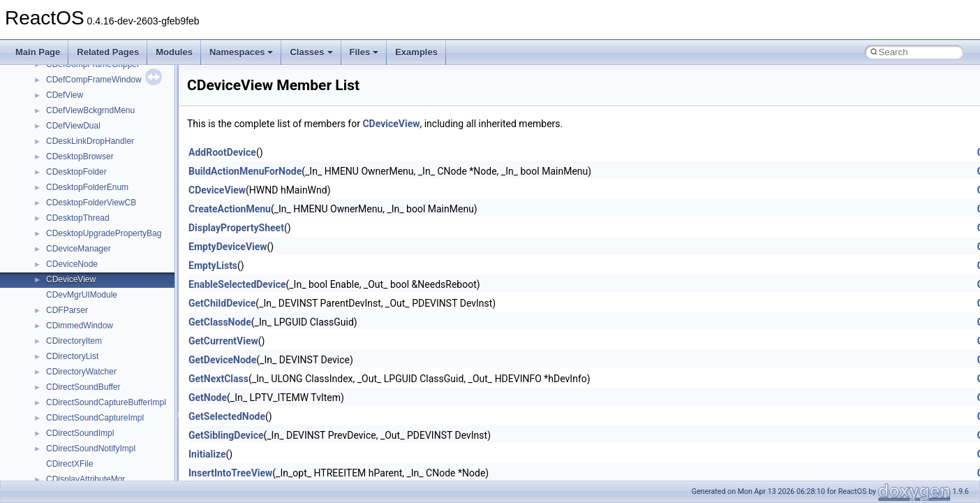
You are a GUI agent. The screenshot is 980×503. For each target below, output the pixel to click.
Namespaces (242, 52)
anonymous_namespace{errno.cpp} (112, 474)
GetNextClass (218, 379)
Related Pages (108, 52)
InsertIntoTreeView (230, 473)
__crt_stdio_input (78, 351)
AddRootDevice (222, 152)
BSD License (48, 228)
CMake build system (61, 90)
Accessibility (69, 398)
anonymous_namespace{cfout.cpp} (111, 444)
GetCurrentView (223, 341)
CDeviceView (391, 124)
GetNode (208, 398)
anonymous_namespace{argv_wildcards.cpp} (130, 428)
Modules (174, 52)
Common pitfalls (54, 105)
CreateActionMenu (230, 209)
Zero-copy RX (50, 152)
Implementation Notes (65, 213)
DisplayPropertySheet (236, 228)
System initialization (60, 167)
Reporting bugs (52, 136)
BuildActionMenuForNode (245, 171)
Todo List (40, 259)
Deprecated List (53, 275)
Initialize (207, 454)
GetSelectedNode (227, 416)
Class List (53, 336)
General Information (61, 244)
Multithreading (50, 182)
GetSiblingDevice (226, 435)
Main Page (38, 52)
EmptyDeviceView (228, 247)
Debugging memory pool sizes (80, 121)
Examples (416, 52)
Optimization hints (57, 198)
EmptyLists (213, 265)
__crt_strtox (68, 382)
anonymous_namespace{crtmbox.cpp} (117, 459)
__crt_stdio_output (81, 367)
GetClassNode (220, 322)
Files (364, 52)
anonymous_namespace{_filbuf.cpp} (113, 413)
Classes (311, 52)
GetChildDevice (222, 303)
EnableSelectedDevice (237, 284)
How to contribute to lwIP (70, 75)
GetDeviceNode (222, 360)
